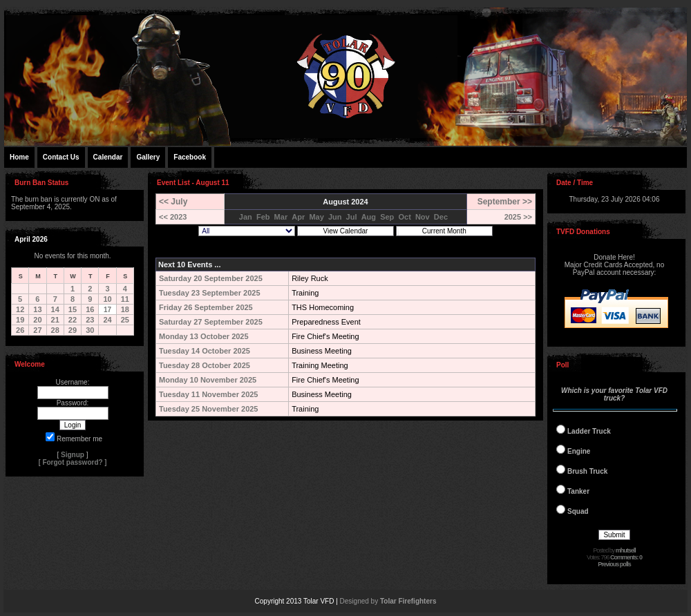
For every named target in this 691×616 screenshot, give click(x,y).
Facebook (190, 157)
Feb (263, 217)
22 (73, 320)
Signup (73, 455)
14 (55, 309)
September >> (505, 202)
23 (90, 320)
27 (37, 330)
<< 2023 (173, 217)
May (316, 217)
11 (125, 299)
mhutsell (626, 550)
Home (19, 157)
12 (20, 309)
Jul (352, 217)
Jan (246, 217)
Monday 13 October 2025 (204, 336)
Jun (335, 217)
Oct (404, 217)
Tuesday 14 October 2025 (205, 351)
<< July (173, 202)
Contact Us (61, 157)
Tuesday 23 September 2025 (210, 293)
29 (73, 330)
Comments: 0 (626, 557)
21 (55, 320)
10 (107, 299)
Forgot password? (72, 462)
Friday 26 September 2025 (206, 307)
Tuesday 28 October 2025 (205, 365)
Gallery (148, 157)
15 (73, 309)
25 (125, 320)
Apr (298, 217)
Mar (281, 217)
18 (125, 309)
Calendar (108, 157)
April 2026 (31, 239)
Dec (441, 217)
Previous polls (614, 564)
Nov (423, 217)
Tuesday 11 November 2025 (208, 394)
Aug (369, 217)
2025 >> (518, 217)
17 (107, 310)
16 (90, 309)
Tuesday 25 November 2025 (208, 409)
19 (20, 320)
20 (37, 320)
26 (20, 330)
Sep (387, 217)
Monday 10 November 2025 (208, 380)
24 (107, 320)
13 (37, 309)
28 (55, 330)
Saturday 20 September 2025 (211, 278)
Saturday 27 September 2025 (211, 322)
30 (90, 330)
